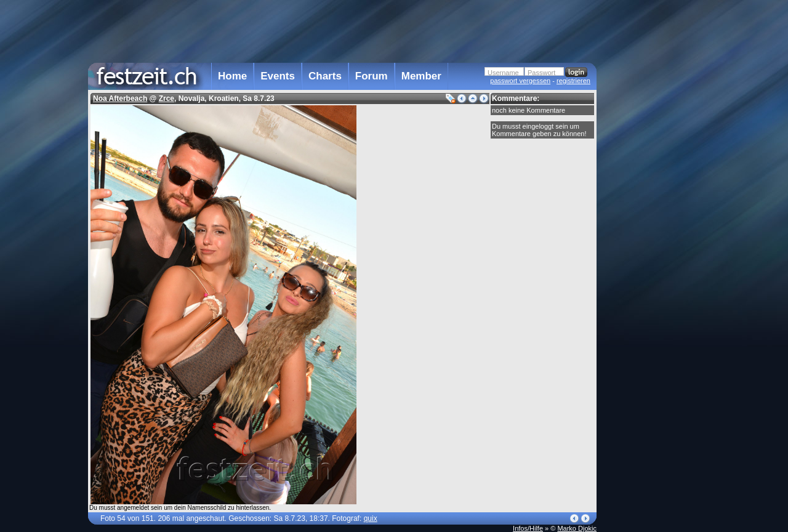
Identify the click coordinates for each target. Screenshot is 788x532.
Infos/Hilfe (528, 528)
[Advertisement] (651, 248)
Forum (372, 76)
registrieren (573, 81)
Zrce (167, 99)
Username (503, 73)
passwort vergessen (520, 81)
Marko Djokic (577, 528)
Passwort (541, 73)
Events (278, 76)
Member (421, 76)
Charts (325, 76)
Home (232, 76)
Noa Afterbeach (120, 99)
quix (371, 518)
